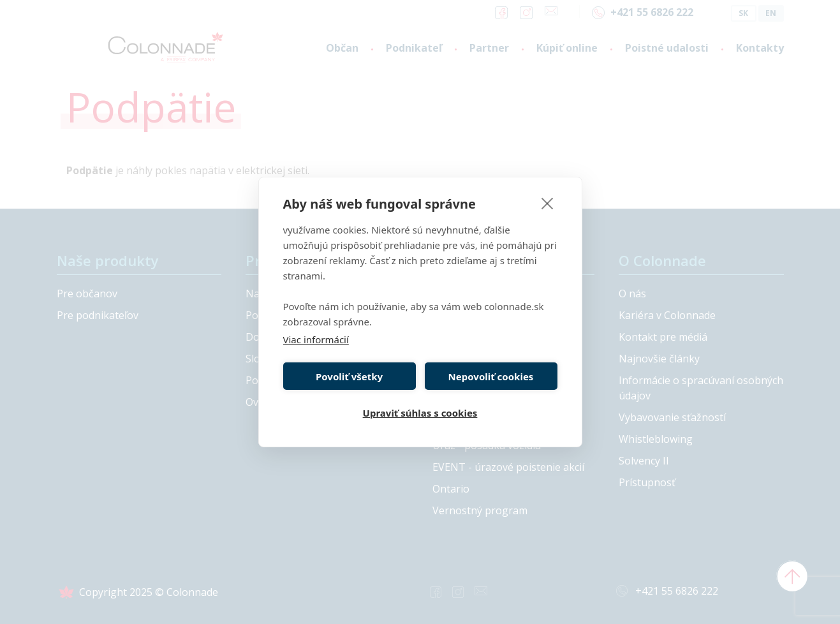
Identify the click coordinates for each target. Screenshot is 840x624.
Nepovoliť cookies (491, 376)
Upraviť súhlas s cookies (420, 413)
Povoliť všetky (349, 376)
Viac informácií (316, 339)
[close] (548, 203)
